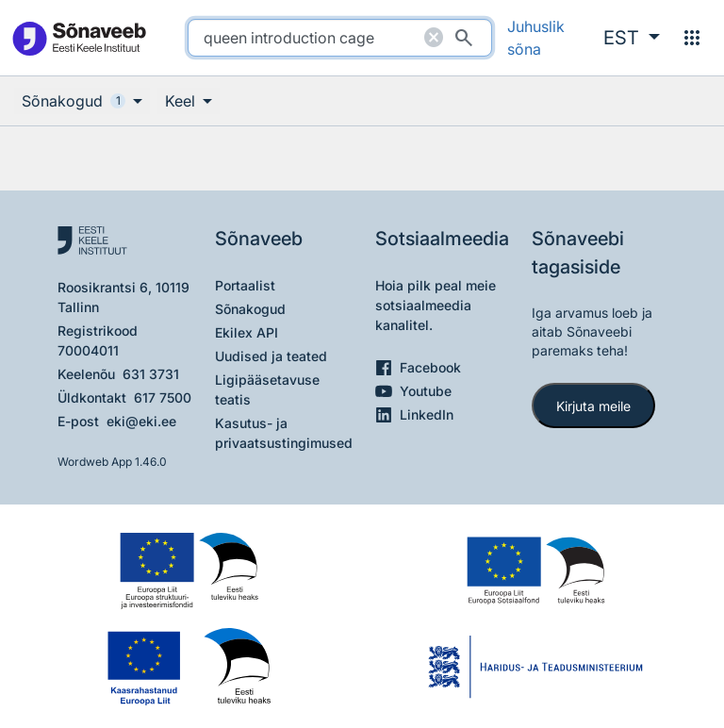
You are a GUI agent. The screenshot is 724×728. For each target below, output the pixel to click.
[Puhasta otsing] (434, 38)
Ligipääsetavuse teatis (267, 389)
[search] (340, 38)
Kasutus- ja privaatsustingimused (284, 433)
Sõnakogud (250, 309)
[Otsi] (464, 38)
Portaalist (245, 285)
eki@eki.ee (141, 421)
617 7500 (163, 397)
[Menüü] (692, 38)
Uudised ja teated (271, 356)
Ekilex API (247, 332)
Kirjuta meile (593, 406)
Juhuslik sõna (536, 38)
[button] (632, 38)
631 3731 (151, 374)
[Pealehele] (79, 38)
